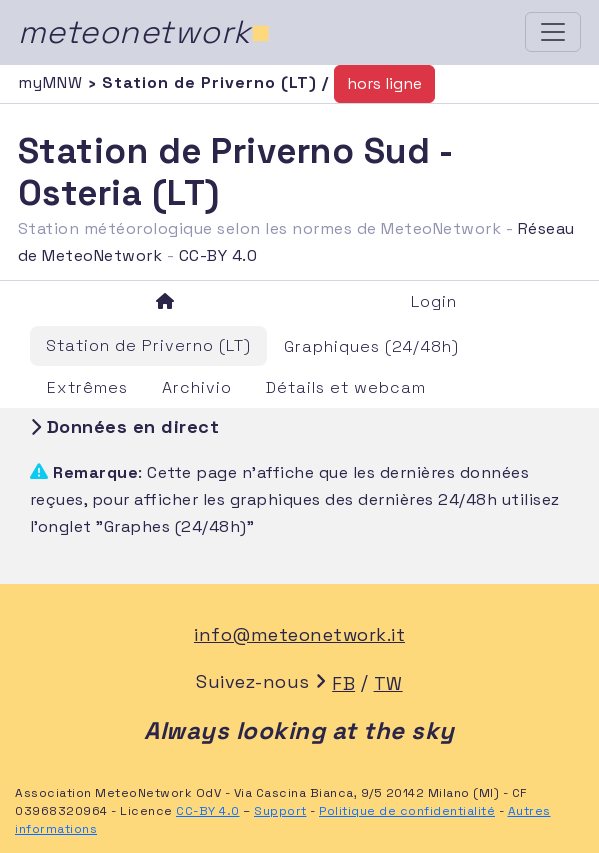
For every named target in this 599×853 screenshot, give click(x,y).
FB (343, 683)
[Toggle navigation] (553, 32)
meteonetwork (144, 32)
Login (434, 301)
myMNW (53, 82)
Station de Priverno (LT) (148, 345)
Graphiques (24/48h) (371, 346)
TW (388, 683)
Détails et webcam (346, 387)
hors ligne (384, 83)
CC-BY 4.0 (218, 255)
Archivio (197, 387)
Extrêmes (87, 387)
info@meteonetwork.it (299, 634)
